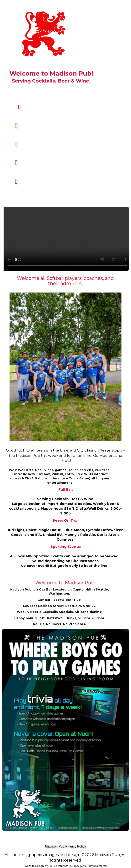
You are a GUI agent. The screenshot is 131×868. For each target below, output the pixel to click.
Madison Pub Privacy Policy (66, 846)
